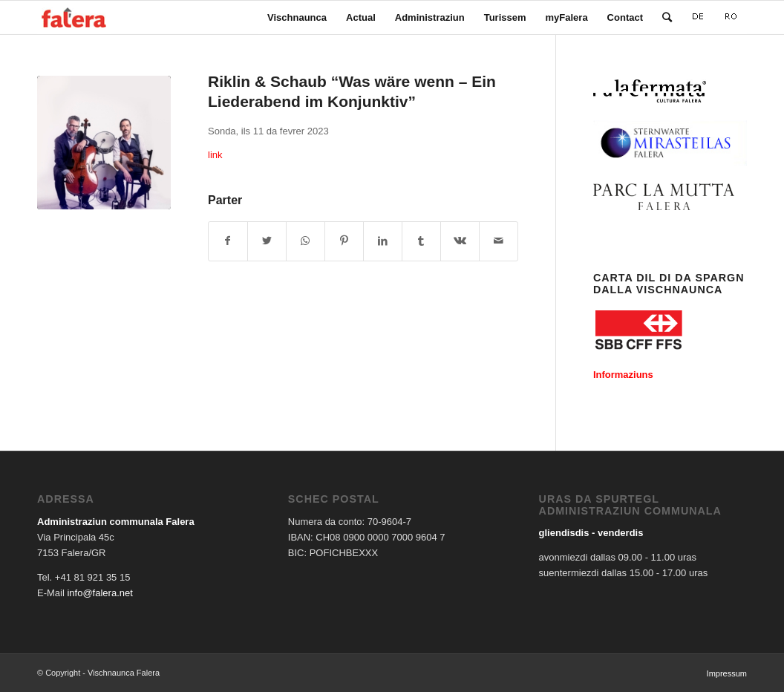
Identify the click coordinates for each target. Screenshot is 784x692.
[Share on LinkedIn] (383, 241)
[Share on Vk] (460, 241)
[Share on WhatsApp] (306, 241)
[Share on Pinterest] (344, 241)
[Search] (667, 17)
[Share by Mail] (499, 241)
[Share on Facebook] (228, 241)
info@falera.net (99, 593)
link (215, 155)
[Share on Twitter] (267, 241)
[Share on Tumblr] (421, 241)
